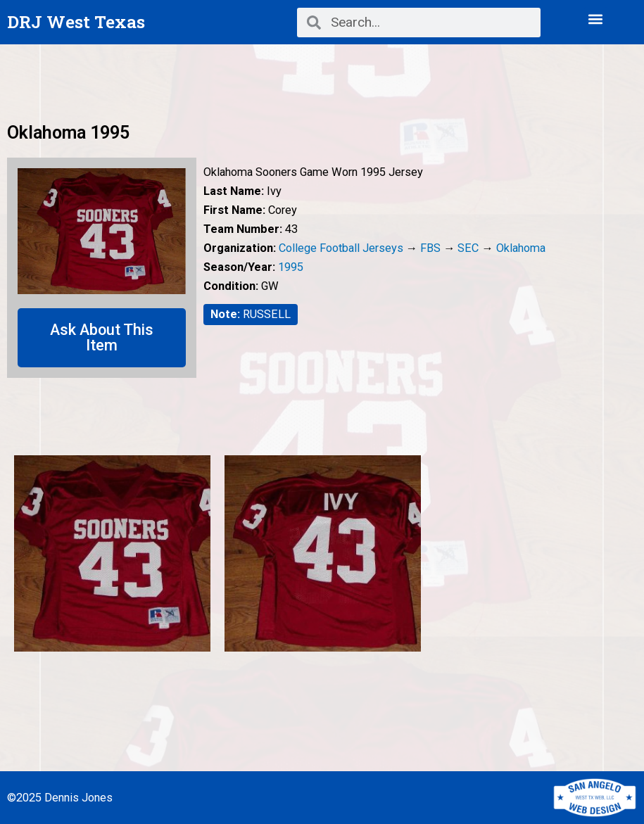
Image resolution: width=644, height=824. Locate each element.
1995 (291, 267)
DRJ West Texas (76, 21)
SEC (468, 248)
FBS (430, 248)
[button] (596, 19)
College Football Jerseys (341, 248)
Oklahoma (521, 248)
